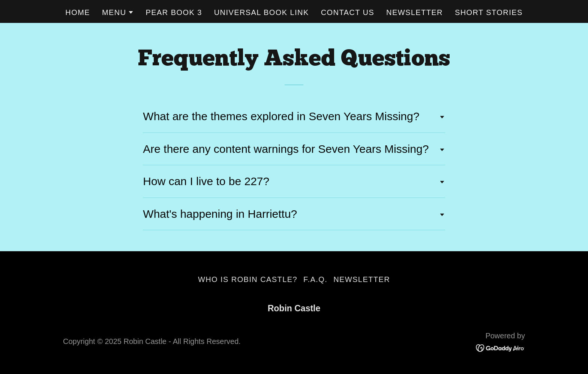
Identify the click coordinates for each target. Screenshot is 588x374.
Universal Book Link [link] (262, 12)
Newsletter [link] (415, 12)
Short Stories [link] (489, 12)
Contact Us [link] (348, 12)
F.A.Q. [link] (315, 279)
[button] (118, 12)
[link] (500, 348)
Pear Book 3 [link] (174, 12)
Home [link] (78, 12)
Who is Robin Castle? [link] (248, 279)
